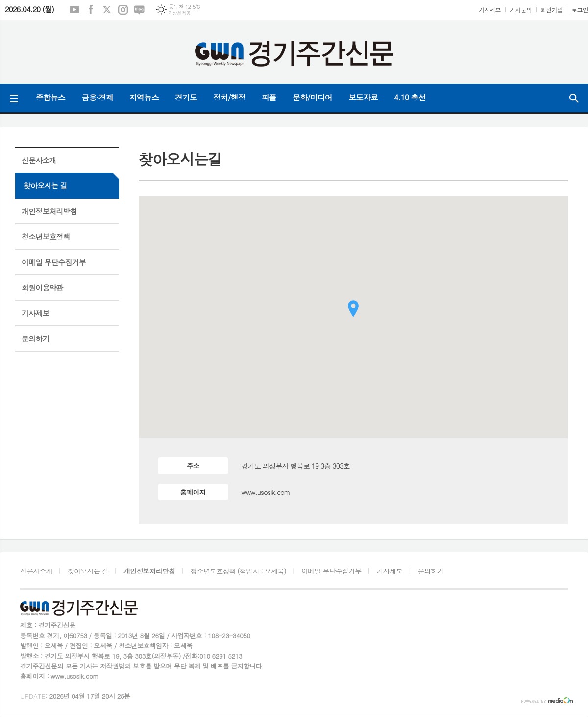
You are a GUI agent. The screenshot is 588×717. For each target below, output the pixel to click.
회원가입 (551, 10)
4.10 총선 (410, 97)
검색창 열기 (574, 98)
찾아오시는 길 (45, 185)
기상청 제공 (180, 13)
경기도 (186, 97)
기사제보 (490, 10)
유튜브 (74, 10)
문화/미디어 (312, 97)
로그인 (580, 10)
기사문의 (521, 10)
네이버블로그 (139, 10)
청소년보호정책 (46, 236)
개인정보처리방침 (49, 211)
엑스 (107, 10)
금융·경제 (97, 97)
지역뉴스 (144, 97)
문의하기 (35, 338)
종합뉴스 (50, 97)
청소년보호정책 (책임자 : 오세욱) (238, 571)
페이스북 (91, 10)
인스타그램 (123, 10)
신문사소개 (39, 160)
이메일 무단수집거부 (54, 262)
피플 (269, 97)
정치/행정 (229, 97)
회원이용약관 (42, 287)
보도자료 (363, 97)
